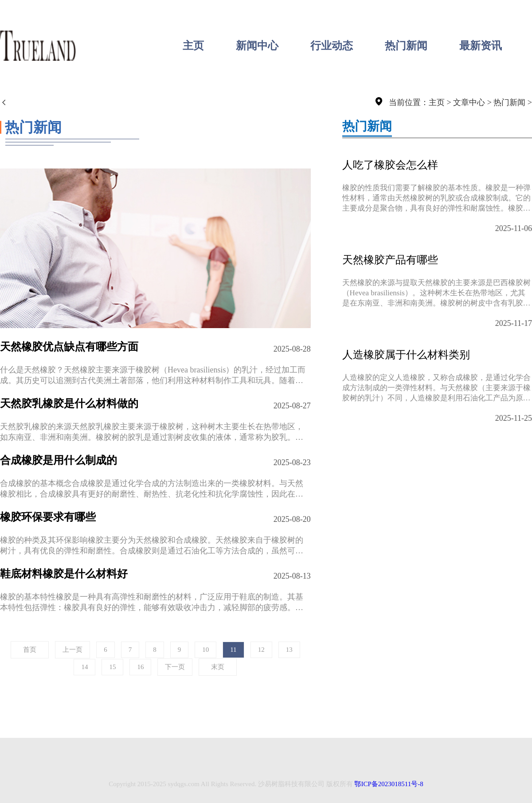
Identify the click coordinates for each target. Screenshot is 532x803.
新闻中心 (257, 46)
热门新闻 (406, 46)
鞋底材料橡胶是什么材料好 (64, 574)
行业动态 (332, 46)
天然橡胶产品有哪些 (390, 260)
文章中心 (469, 102)
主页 (193, 46)
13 (289, 650)
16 (140, 667)
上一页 (72, 650)
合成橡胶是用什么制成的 (59, 460)
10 (205, 650)
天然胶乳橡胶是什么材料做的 (69, 403)
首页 (30, 650)
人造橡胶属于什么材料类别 (406, 355)
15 (112, 667)
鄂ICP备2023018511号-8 (389, 784)
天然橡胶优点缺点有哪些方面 (69, 347)
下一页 (175, 667)
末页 (218, 667)
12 (261, 650)
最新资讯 (481, 46)
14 (84, 667)
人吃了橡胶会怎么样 (390, 165)
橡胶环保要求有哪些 (48, 517)
